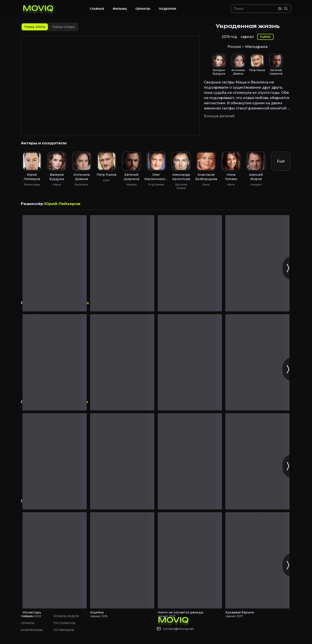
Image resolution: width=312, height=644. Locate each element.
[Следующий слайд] (288, 268)
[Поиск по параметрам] (280, 9)
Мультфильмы (32, 630)
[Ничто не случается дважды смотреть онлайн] (190, 560)
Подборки (167, 9)
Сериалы (28, 623)
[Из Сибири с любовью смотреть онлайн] (190, 461)
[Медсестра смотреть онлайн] (122, 461)
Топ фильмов (64, 630)
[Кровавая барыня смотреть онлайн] (257, 560)
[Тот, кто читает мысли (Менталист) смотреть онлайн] (257, 362)
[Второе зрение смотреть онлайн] (190, 362)
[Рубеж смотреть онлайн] (55, 461)
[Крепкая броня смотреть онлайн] (55, 263)
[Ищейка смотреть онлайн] (122, 560)
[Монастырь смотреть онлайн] (55, 560)
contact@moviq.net (178, 629)
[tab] (35, 27)
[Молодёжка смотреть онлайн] (55, 362)
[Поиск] (256, 9)
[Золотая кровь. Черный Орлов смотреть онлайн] (257, 461)
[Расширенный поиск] (286, 9)
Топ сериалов (64, 623)
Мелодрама (256, 47)
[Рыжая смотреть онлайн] (122, 263)
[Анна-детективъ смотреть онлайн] (122, 362)
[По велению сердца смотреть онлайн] (257, 263)
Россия (234, 47)
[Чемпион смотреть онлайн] (190, 263)
